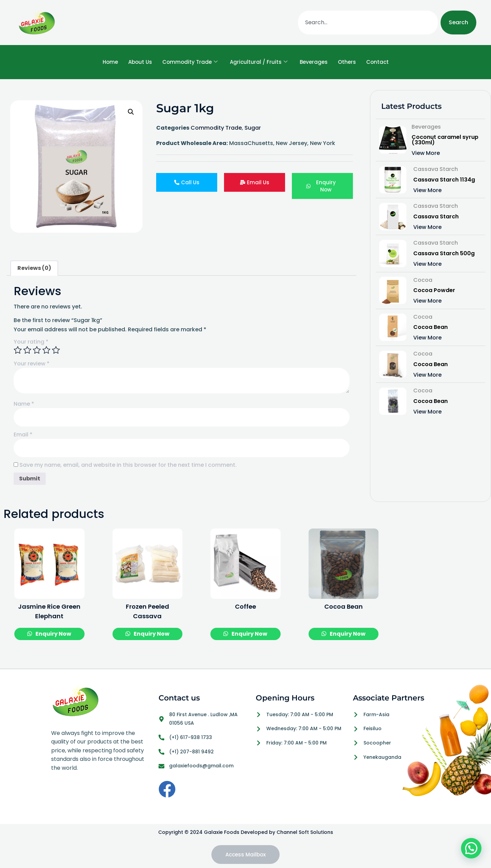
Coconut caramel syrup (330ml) (445, 140)
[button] (131, 112)
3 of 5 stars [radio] (37, 350)
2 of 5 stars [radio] (27, 350)
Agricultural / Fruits (259, 62)
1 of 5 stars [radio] (18, 350)
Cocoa (423, 280)
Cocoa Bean (430, 327)
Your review (32, 364)
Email (23, 435)
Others (347, 62)
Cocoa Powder (434, 290)
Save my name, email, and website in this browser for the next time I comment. (128, 465)
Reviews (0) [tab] (34, 268)
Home (110, 62)
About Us (140, 62)
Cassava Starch (436, 169)
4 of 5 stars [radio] (46, 350)
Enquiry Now (53, 634)
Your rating (31, 342)
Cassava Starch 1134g (444, 180)
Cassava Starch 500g (444, 254)
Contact (377, 62)
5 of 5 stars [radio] (56, 350)
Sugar (253, 128)
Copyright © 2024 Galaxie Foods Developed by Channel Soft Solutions (246, 832)
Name (24, 404)
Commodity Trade (190, 62)
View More (426, 153)
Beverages (314, 62)
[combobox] (368, 23)
